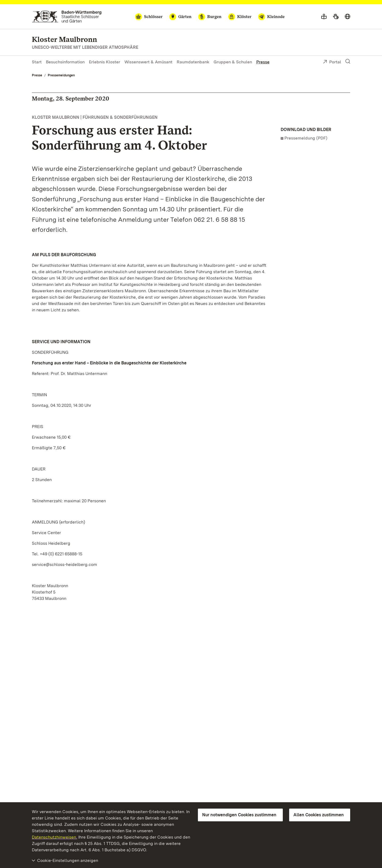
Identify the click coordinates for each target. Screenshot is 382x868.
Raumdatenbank (193, 62)
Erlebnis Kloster (105, 62)
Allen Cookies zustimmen (319, 815)
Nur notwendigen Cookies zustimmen (239, 815)
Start (37, 62)
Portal (332, 62)
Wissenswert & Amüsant (148, 62)
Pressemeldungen (61, 75)
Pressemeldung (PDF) (306, 138)
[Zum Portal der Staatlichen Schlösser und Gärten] (67, 17)
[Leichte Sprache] (324, 17)
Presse (263, 62)
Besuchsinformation (65, 62)
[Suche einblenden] (348, 62)
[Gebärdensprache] (336, 17)
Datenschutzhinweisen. (55, 837)
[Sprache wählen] (348, 17)
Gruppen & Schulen (233, 62)
